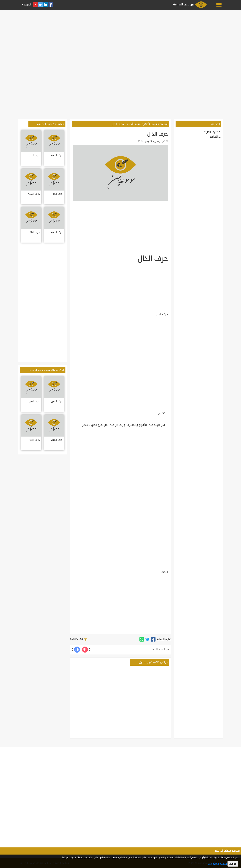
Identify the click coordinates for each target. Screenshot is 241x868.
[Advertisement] (120, 37)
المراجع (214, 137)
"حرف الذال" (211, 132)
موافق (233, 864)
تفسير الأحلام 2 (133, 124)
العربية (27, 5)
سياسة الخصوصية (217, 864)
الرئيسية (164, 124)
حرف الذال (117, 124)
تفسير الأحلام (150, 124)
